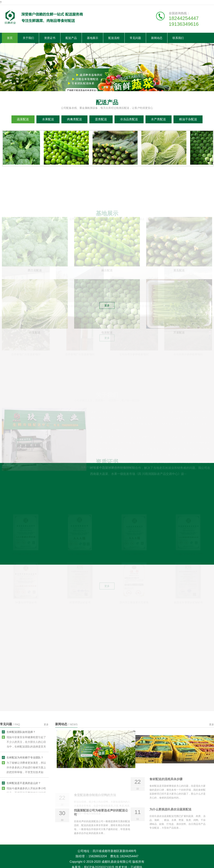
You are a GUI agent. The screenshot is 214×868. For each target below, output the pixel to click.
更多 (46, 724)
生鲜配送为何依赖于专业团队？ (25, 760)
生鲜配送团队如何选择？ (21, 734)
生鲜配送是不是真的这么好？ (24, 785)
